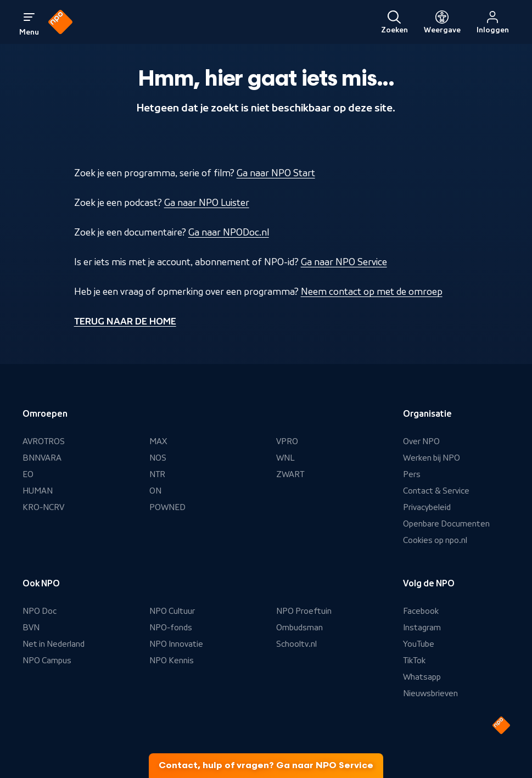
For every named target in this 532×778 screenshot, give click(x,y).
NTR (157, 474)
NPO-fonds (171, 628)
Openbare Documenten (446, 524)
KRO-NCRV (43, 507)
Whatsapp (422, 677)
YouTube (419, 644)
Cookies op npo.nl (435, 540)
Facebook (421, 611)
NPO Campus (47, 661)
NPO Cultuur (172, 611)
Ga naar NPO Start (276, 173)
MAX (158, 441)
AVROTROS (44, 441)
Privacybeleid (427, 507)
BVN (31, 628)
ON (155, 491)
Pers (412, 474)
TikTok (414, 661)
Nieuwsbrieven (430, 693)
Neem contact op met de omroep (372, 292)
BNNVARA (42, 458)
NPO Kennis (172, 661)
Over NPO (421, 441)
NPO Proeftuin (304, 611)
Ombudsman (299, 628)
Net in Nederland (54, 644)
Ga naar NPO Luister (207, 203)
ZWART (290, 474)
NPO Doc (40, 611)
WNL (285, 458)
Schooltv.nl (296, 644)
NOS (158, 458)
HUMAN (38, 491)
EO (28, 474)
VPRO (287, 441)
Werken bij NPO (432, 458)
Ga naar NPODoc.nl (229, 232)
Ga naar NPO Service (344, 262)
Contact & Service (436, 491)
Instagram (422, 628)
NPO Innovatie (176, 644)
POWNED (167, 507)
